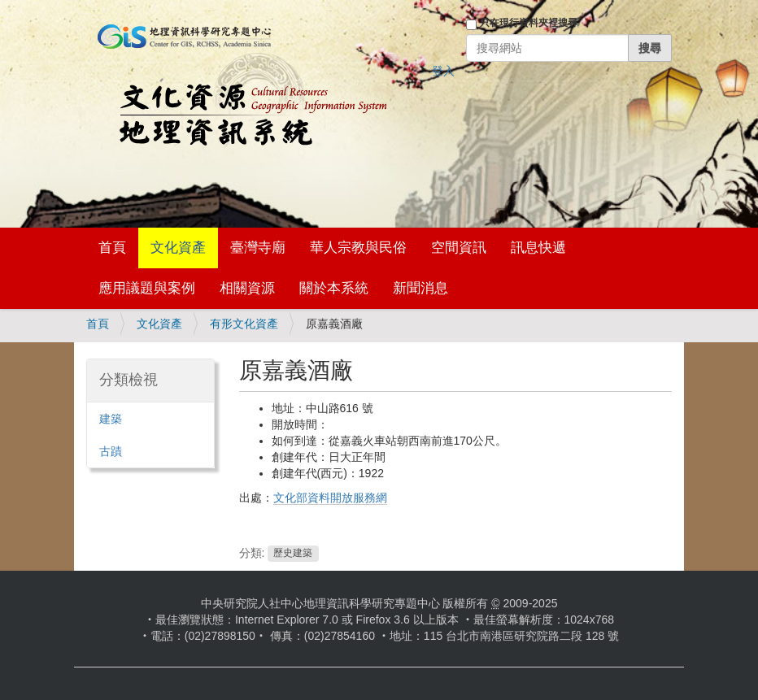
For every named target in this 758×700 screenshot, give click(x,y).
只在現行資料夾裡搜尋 (529, 23)
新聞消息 (420, 288)
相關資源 (247, 288)
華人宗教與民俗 (358, 248)
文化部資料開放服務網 (330, 498)
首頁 (112, 248)
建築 (111, 419)
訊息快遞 (538, 248)
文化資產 (178, 248)
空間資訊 (459, 248)
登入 (443, 71)
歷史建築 (293, 554)
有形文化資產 (244, 324)
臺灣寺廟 (258, 248)
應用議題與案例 (147, 288)
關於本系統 (334, 288)
